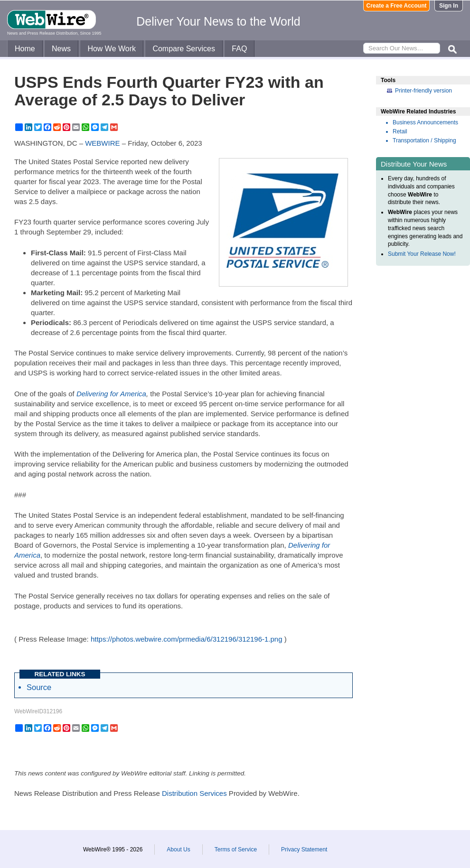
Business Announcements (425, 122)
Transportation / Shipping (424, 140)
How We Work (112, 49)
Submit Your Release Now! (422, 254)
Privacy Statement (304, 849)
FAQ (239, 49)
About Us (178, 849)
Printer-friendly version (423, 91)
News (61, 49)
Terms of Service (236, 849)
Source (39, 687)
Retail (400, 131)
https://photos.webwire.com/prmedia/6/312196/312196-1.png (187, 639)
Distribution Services (194, 793)
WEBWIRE (102, 143)
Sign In (449, 6)
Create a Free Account (397, 6)
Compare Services (184, 49)
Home (25, 49)
